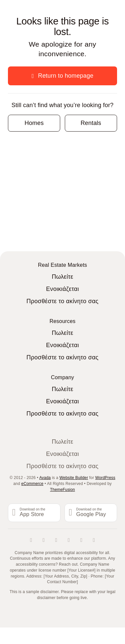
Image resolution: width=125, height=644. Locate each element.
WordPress (105, 478)
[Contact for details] (34, 123)
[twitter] (44, 540)
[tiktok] (69, 540)
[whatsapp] (94, 540)
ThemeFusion (62, 490)
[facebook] (31, 540)
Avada (45, 478)
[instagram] (56, 540)
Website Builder (74, 478)
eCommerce (32, 484)
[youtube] (81, 540)
